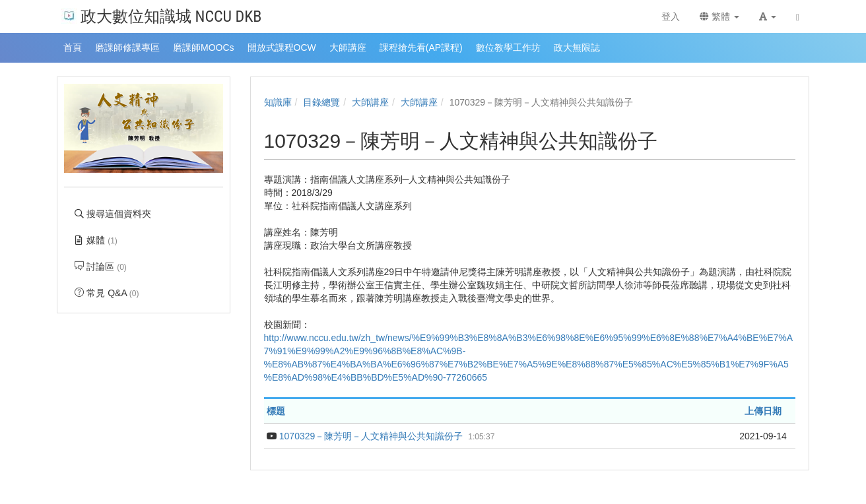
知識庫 (278, 102)
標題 (276, 411)
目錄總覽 (321, 102)
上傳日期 (763, 411)
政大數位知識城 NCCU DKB (161, 16)
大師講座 (370, 102)
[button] (768, 16)
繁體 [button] (719, 16)
